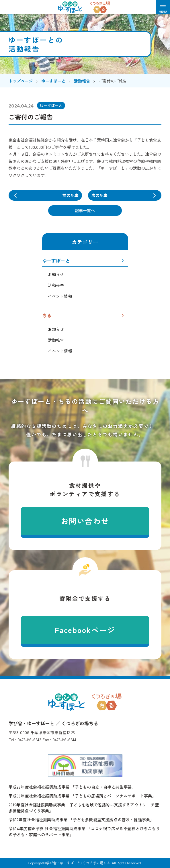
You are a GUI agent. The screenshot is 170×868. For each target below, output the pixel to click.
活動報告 (56, 285)
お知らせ (56, 275)
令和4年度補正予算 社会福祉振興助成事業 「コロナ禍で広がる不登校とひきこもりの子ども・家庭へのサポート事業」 (84, 831)
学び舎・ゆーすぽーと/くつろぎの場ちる (78, 863)
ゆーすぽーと (56, 261)
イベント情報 (60, 296)
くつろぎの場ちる (107, 702)
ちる (47, 316)
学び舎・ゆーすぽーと (67, 702)
